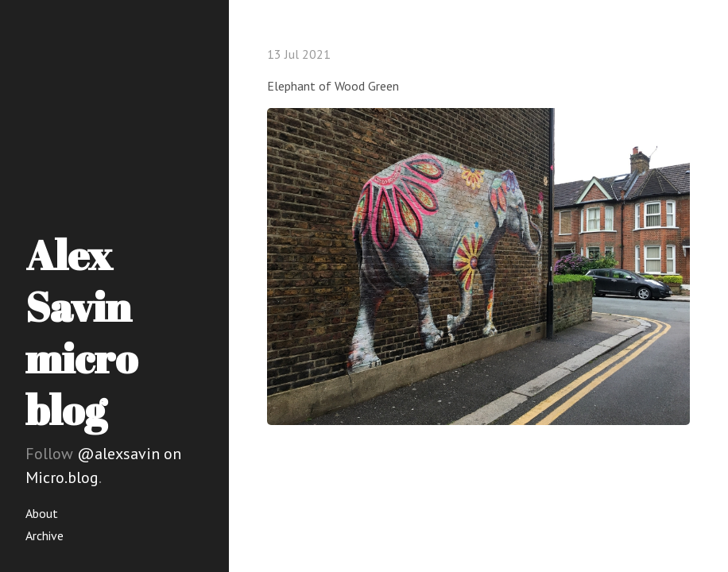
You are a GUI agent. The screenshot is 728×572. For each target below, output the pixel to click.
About (42, 513)
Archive (45, 535)
